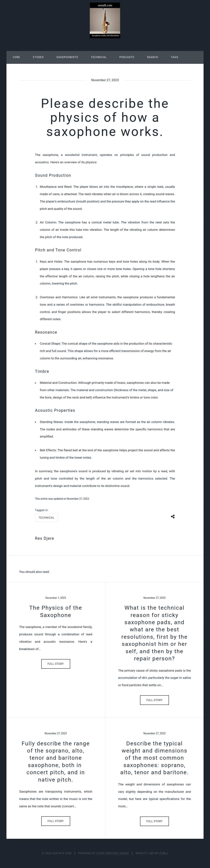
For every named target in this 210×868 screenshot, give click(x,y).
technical (47, 518)
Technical (99, 57)
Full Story (56, 664)
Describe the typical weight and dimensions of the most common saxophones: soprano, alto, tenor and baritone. (155, 758)
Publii (164, 853)
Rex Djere (45, 538)
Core (16, 57)
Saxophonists (67, 57)
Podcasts (127, 57)
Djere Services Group (113, 853)
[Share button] (173, 516)
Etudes (38, 57)
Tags (175, 57)
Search (153, 57)
